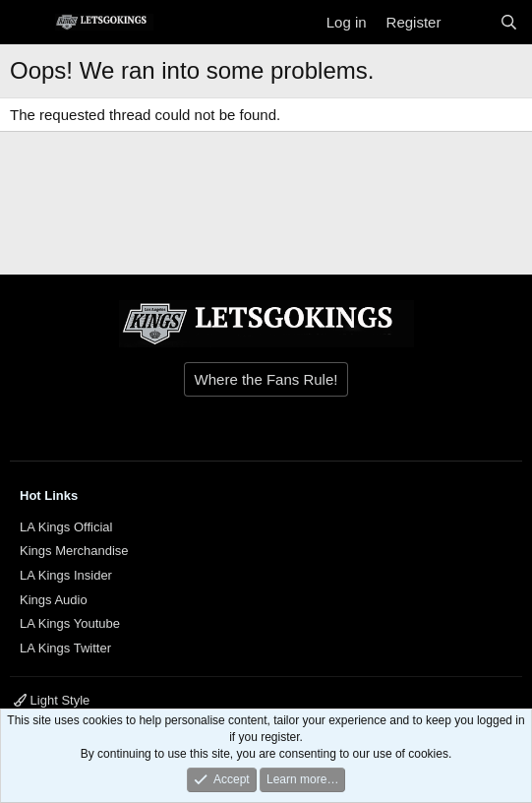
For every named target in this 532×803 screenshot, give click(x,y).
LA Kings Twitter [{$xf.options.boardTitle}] (65, 648)
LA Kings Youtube (70, 623)
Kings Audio (54, 600)
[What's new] (470, 22)
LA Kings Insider (66, 575)
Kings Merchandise (74, 551)
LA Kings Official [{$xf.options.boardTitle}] (66, 527)
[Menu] (27, 23)
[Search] (509, 22)
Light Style (52, 700)
